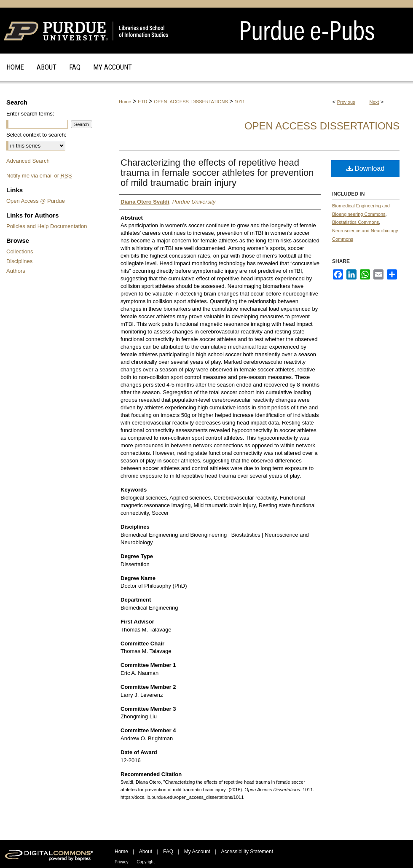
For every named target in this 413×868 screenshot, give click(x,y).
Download (366, 168)
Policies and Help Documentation (47, 226)
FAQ (168, 852)
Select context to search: (36, 135)
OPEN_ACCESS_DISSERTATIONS (191, 102)
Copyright (146, 862)
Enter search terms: (30, 114)
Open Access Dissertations (322, 126)
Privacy (122, 862)
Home (125, 102)
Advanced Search (28, 161)
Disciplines (19, 261)
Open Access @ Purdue (36, 201)
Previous (346, 102)
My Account (197, 852)
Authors (16, 271)
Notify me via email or (39, 176)
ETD (142, 102)
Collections (20, 251)
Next (374, 102)
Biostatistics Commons (355, 222)
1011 (240, 102)
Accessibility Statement (247, 852)
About (146, 852)
